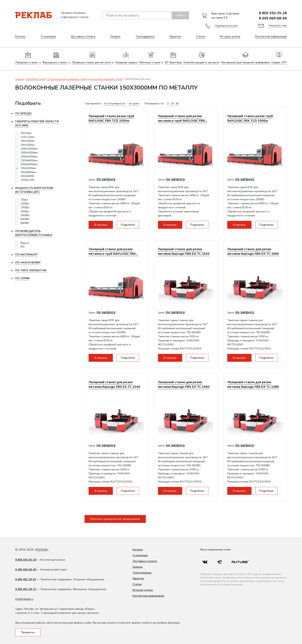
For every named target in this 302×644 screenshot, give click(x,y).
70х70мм (26, 133)
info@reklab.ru (24, 599)
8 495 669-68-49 (273, 18)
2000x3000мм (29, 153)
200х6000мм (28, 172)
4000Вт (25, 219)
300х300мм (27, 145)
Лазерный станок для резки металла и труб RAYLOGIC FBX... (183, 118)
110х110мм (27, 137)
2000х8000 (27, 176)
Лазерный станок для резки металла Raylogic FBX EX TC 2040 (114, 384)
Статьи (200, 36)
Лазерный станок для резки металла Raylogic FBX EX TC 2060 (184, 384)
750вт (24, 200)
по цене (134, 103)
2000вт (25, 211)
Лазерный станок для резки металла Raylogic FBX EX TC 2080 (253, 384)
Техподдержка (145, 36)
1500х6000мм (29, 160)
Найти (180, 15)
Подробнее (128, 225)
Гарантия (175, 36)
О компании (48, 36)
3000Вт (25, 215)
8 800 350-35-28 (273, 13)
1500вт (25, 207)
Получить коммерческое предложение (115, 519)
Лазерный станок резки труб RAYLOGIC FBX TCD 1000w (111, 118)
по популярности (115, 103)
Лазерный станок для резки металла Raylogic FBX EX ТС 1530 (184, 251)
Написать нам (278, 26)
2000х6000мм (29, 164)
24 (172, 103)
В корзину (101, 225)
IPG (22, 247)
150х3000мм (28, 168)
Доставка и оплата (83, 36)
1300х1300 (27, 180)
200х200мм (27, 141)
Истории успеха (230, 36)
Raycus (25, 243)
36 (177, 103)
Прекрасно (28, 632)
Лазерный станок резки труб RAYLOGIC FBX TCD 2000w (250, 118)
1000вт (25, 204)
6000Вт (25, 223)
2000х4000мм (29, 157)
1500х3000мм (29, 149)
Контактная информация (271, 36)
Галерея (115, 36)
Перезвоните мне (226, 26)
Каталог (20, 36)
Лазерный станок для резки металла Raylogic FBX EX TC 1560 (253, 251)
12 (168, 103)
